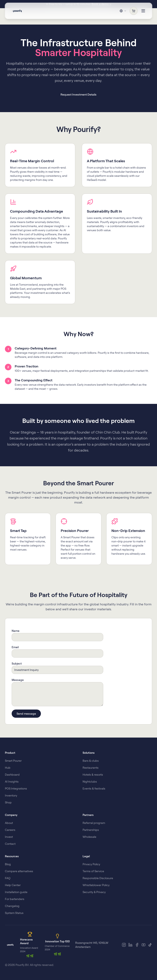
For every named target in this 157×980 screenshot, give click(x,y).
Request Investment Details (78, 95)
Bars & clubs (91, 761)
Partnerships (91, 830)
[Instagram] (124, 945)
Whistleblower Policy (96, 885)
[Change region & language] (123, 11)
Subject (17, 663)
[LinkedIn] (130, 945)
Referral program (94, 823)
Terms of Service (93, 871)
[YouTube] (144, 945)
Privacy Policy (91, 864)
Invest (9, 837)
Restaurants (91, 768)
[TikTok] (150, 945)
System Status (14, 913)
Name (16, 631)
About (9, 823)
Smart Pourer (13, 761)
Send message (26, 714)
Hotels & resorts (93, 775)
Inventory (11, 795)
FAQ (8, 878)
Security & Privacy (94, 892)
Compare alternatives (19, 871)
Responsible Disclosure (98, 878)
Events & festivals (94, 789)
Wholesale (89, 837)
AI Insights (12, 782)
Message (18, 680)
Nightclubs (90, 782)
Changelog (12, 906)
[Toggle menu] (143, 11)
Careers (10, 830)
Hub (8, 768)
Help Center (13, 885)
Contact (10, 844)
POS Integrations (16, 789)
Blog (8, 864)
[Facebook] (137, 945)
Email (15, 647)
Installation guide (16, 892)
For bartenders (15, 899)
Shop (8, 802)
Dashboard (12, 775)
